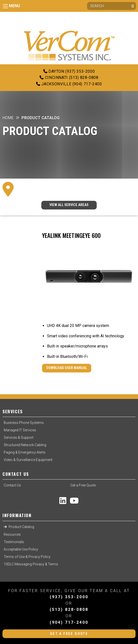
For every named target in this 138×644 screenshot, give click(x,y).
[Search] (112, 6)
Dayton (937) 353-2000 (69, 71)
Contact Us (12, 485)
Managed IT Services (20, 430)
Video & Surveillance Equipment (28, 460)
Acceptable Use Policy (21, 549)
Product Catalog (21, 527)
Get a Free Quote (83, 485)
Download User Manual (67, 368)
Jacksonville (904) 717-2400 (69, 84)
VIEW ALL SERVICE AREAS (69, 205)
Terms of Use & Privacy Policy (27, 557)
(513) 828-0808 (69, 609)
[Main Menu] (5, 6)
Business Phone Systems (24, 423)
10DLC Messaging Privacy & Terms (31, 564)
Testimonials (14, 542)
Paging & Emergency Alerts (25, 452)
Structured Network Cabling (25, 445)
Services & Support (19, 437)
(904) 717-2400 (69, 622)
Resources (12, 534)
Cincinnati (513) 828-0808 (69, 78)
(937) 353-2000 (69, 597)
